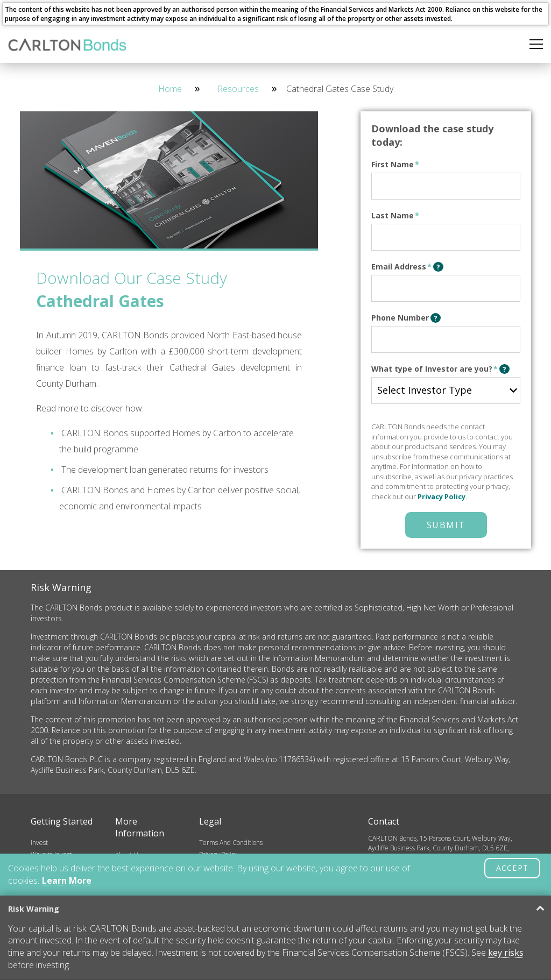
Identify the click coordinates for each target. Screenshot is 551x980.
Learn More (67, 880)
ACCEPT (512, 868)
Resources (238, 89)
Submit (446, 525)
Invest (39, 843)
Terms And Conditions (231, 843)
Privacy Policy (441, 496)
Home (170, 89)
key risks (506, 953)
